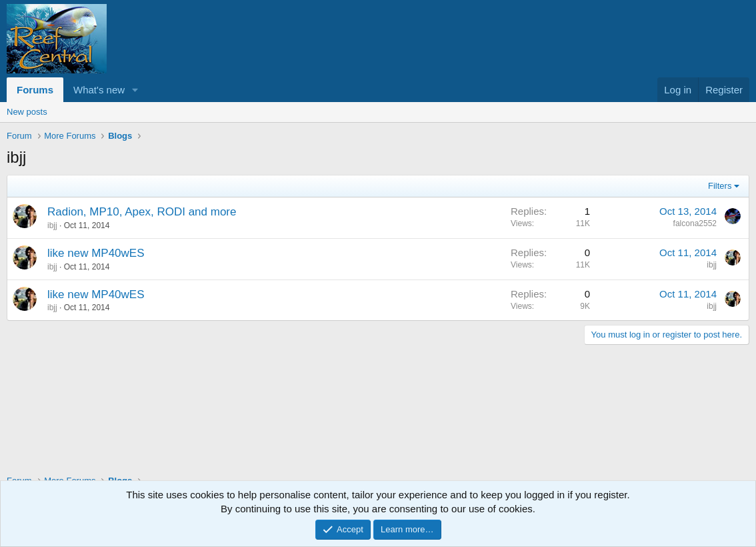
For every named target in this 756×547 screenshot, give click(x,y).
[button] (135, 90)
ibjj (52, 225)
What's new (99, 90)
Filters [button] (720, 186)
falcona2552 (695, 223)
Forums (35, 90)
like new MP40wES (96, 253)
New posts (27, 112)
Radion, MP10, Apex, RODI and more (142, 212)
